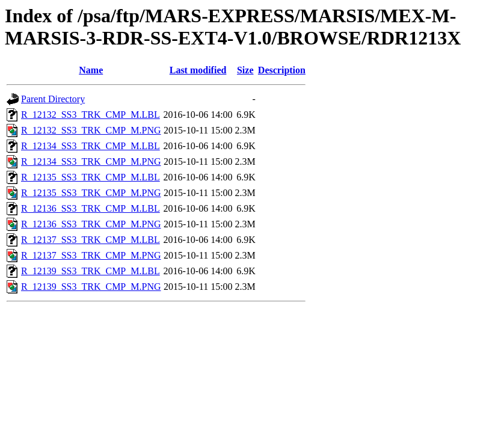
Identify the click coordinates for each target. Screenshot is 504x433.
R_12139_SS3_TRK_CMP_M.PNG (91, 287)
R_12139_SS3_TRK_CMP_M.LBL (91, 271)
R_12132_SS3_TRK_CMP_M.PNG (91, 130)
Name (91, 70)
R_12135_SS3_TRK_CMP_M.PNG (91, 193)
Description (282, 70)
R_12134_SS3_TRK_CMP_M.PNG (91, 161)
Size (245, 70)
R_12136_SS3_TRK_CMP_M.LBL (91, 208)
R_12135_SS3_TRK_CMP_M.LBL (91, 177)
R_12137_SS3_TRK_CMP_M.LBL (91, 240)
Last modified (198, 70)
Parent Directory (53, 99)
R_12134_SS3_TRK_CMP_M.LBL (91, 146)
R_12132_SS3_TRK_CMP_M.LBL (91, 115)
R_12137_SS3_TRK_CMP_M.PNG (91, 255)
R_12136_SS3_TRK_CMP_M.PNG (91, 224)
